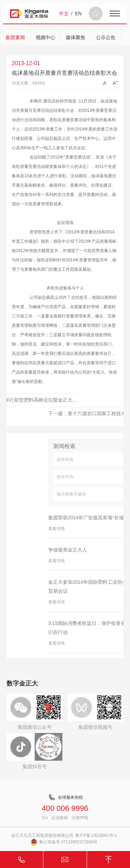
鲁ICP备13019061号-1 (96, 835)
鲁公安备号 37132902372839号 (64, 842)
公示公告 (106, 37)
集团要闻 (15, 37)
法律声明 (80, 818)
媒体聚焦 (76, 37)
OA (45, 818)
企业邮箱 (60, 818)
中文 (64, 14)
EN (78, 14)
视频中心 (45, 37)
